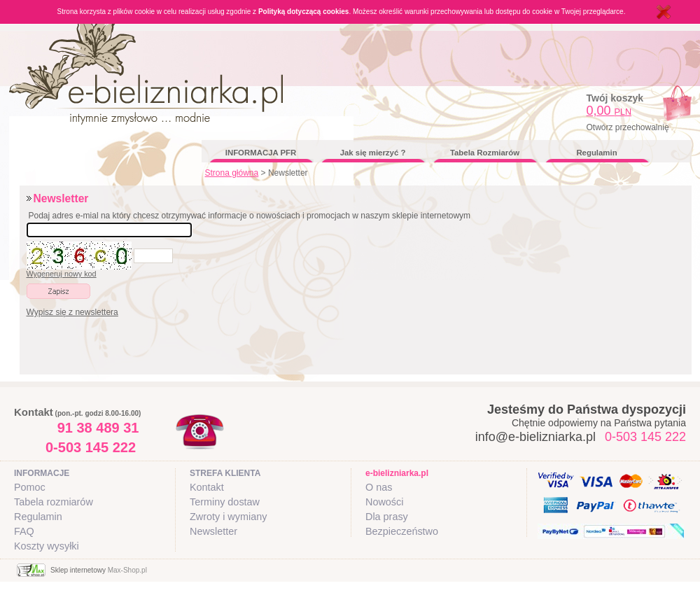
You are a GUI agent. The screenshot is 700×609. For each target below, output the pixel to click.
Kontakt (207, 487)
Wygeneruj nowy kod (62, 274)
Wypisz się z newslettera (72, 312)
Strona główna (232, 173)
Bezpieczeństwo (402, 531)
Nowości (384, 502)
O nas (379, 487)
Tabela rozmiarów (54, 502)
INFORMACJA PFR (261, 153)
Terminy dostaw (225, 502)
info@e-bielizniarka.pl (535, 437)
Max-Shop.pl (127, 570)
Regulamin (596, 153)
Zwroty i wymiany (228, 517)
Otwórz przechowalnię (628, 127)
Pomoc (30, 487)
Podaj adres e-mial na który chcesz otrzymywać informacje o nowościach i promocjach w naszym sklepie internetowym (250, 216)
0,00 (609, 111)
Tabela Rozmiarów (485, 153)
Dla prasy (387, 517)
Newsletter (213, 531)
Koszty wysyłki (47, 546)
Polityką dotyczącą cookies (304, 12)
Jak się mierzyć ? (373, 153)
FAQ (24, 531)
